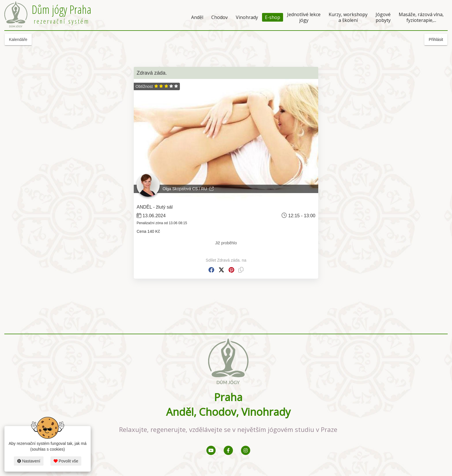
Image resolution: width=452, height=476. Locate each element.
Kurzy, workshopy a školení (348, 17)
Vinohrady (247, 17)
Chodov (220, 17)
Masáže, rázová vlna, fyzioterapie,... (421, 17)
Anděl (197, 17)
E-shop (273, 17)
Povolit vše (66, 461)
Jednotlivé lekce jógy (304, 17)
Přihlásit (436, 39)
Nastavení (29, 461)
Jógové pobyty (383, 17)
